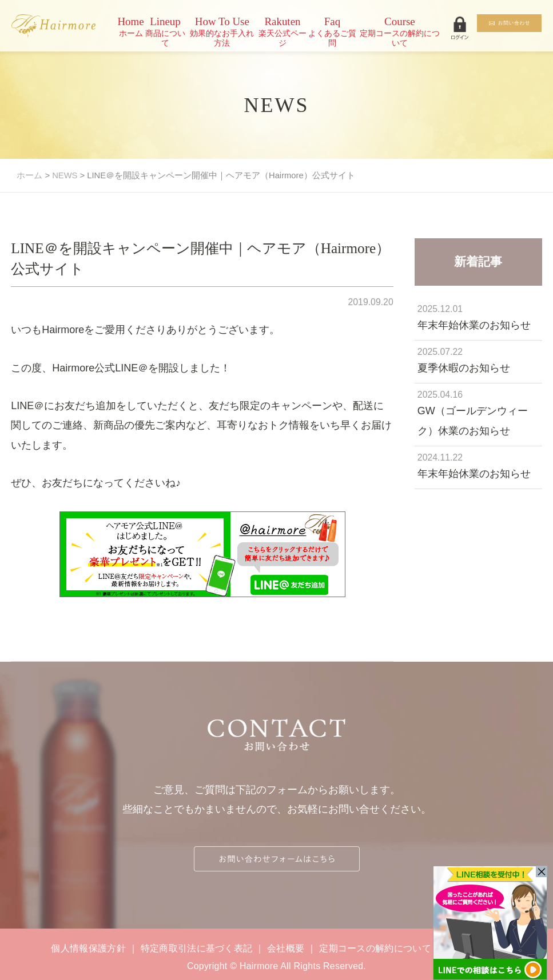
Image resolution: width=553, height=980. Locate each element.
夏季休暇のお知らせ (464, 368)
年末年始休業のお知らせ (474, 325)
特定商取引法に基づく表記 (197, 948)
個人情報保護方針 (88, 948)
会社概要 (286, 948)
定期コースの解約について (375, 948)
